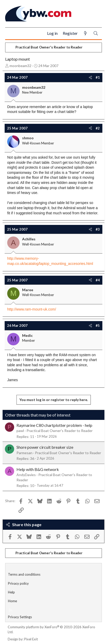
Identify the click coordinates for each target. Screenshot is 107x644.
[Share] (90, 77)
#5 (98, 325)
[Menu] (11, 34)
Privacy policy (18, 583)
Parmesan (24, 453)
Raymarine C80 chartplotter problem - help (54, 425)
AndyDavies (26, 475)
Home (12, 601)
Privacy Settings (20, 617)
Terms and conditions (24, 574)
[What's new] (85, 33)
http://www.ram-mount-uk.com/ (32, 309)
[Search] (96, 33)
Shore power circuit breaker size (45, 447)
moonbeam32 (20, 66)
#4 (98, 280)
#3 (98, 229)
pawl (20, 431)
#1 (98, 77)
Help (11, 592)
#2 (98, 128)
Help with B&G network (38, 469)
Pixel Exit (31, 639)
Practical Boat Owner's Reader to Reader (60, 431)
